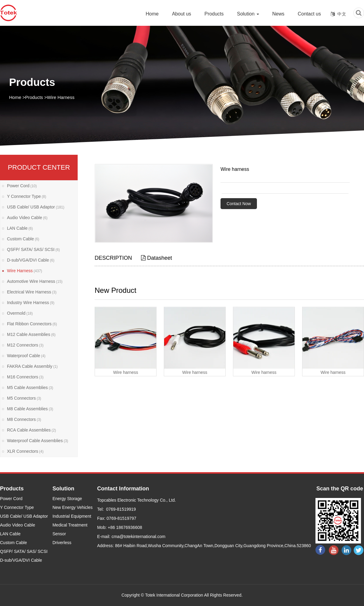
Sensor (59, 534)
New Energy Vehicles (72, 507)
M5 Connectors (24, 398)
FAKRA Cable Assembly (32, 366)
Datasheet (157, 258)
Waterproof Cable (26, 356)
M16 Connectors (25, 377)
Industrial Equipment (72, 516)
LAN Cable (20, 228)
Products (214, 14)
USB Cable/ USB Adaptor (36, 207)
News (278, 14)
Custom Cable (23, 239)
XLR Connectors (25, 451)
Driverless (62, 543)
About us (182, 14)
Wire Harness (61, 97)
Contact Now (239, 204)
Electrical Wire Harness (32, 292)
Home (152, 14)
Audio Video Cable (27, 218)
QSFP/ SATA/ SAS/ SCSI (33, 249)
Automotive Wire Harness (35, 281)
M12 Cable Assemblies (31, 334)
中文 (342, 14)
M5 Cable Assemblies (30, 388)
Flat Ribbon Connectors (32, 324)
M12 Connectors (25, 345)
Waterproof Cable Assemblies (38, 441)
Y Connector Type (27, 196)
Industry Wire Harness (31, 303)
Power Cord (22, 186)
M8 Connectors (24, 419)
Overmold (20, 313)
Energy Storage (67, 499)
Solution (248, 14)
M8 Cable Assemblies (30, 409)
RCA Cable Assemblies (32, 430)
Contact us (309, 14)
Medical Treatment (70, 525)
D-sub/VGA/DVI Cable (31, 260)
